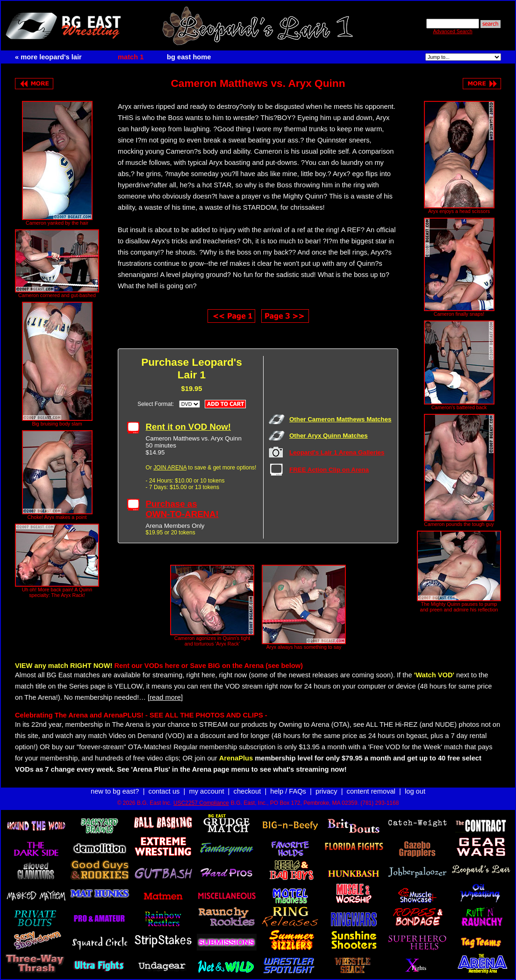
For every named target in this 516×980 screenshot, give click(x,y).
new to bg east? (115, 791)
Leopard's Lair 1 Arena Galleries (337, 452)
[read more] (165, 697)
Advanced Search (452, 31)
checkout (247, 791)
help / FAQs (288, 791)
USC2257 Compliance (201, 803)
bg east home (189, 57)
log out (415, 791)
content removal (371, 791)
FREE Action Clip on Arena (329, 470)
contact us (164, 791)
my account (207, 791)
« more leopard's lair (48, 57)
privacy (326, 791)
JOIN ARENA (170, 468)
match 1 (131, 57)
